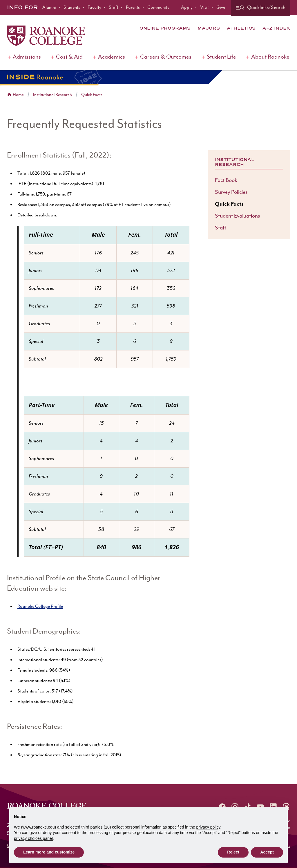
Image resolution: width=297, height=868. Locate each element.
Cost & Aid (69, 57)
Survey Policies (231, 192)
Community (158, 7)
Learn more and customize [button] (49, 852)
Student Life (221, 57)
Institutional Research (52, 95)
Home (18, 95)
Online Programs (165, 28)
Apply (187, 7)
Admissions (27, 57)
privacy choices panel (33, 838)
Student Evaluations (237, 216)
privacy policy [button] (208, 827)
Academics (112, 57)
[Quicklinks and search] (260, 8)
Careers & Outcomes (166, 57)
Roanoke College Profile (40, 606)
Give (221, 7)
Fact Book (226, 180)
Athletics (241, 28)
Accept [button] (267, 852)
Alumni (49, 7)
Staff (114, 7)
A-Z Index (276, 28)
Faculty (94, 7)
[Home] (46, 36)
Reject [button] (233, 852)
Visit (204, 7)
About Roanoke (270, 57)
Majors (209, 28)
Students (72, 7)
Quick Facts (92, 95)
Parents (133, 7)
